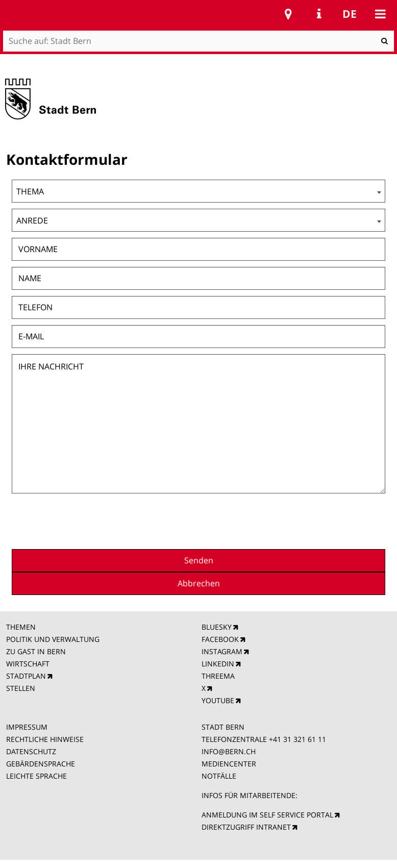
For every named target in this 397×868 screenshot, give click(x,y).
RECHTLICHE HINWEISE (45, 739)
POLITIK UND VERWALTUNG (53, 639)
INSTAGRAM (222, 651)
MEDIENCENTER (229, 764)
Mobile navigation (380, 14)
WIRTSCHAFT (28, 664)
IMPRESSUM (27, 727)
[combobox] (198, 191)
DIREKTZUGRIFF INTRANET (246, 827)
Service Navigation (319, 14)
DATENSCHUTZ (31, 751)
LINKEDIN (218, 664)
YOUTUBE (218, 700)
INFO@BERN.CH (229, 751)
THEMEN (21, 627)
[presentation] (308, 520)
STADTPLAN (26, 676)
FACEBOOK (220, 639)
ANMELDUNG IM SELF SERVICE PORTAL (267, 815)
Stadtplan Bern (288, 14)
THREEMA (218, 676)
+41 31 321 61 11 (297, 739)
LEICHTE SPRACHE (36, 776)
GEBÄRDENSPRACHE (41, 764)
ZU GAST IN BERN (36, 651)
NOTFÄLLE (219, 776)
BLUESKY (217, 627)
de (350, 14)
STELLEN (21, 688)
